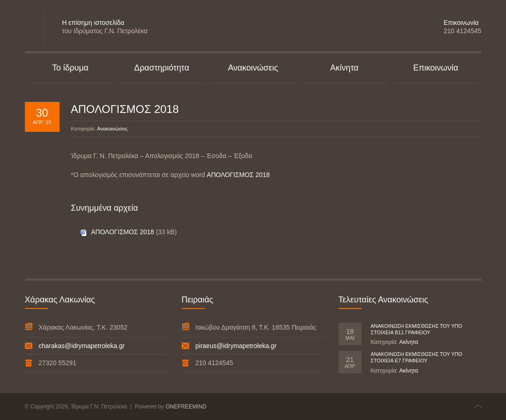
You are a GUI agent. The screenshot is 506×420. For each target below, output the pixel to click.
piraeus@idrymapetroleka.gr (236, 346)
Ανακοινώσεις (112, 129)
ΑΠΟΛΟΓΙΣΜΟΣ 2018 (125, 109)
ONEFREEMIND (186, 407)
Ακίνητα (408, 342)
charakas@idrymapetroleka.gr (82, 346)
